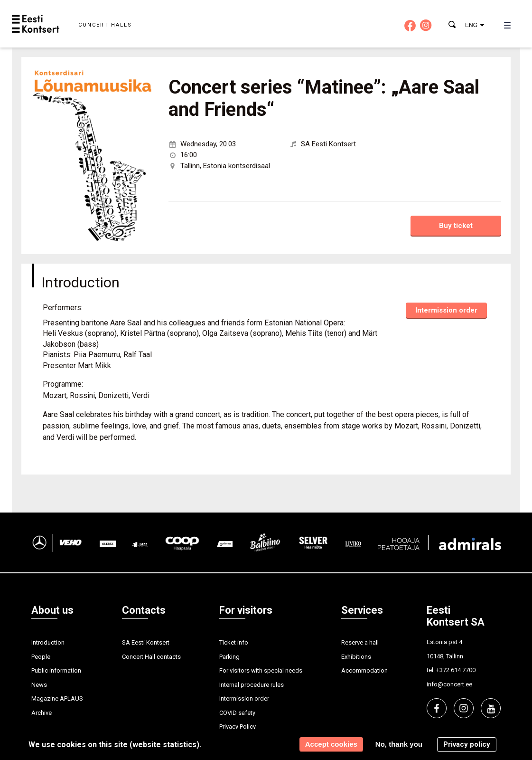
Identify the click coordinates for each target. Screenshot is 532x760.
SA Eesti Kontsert (146, 642)
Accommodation (364, 670)
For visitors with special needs (261, 670)
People (41, 657)
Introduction (48, 642)
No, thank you (399, 744)
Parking (229, 657)
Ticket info (234, 642)
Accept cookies (331, 744)
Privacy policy (467, 744)
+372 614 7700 (456, 670)
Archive (42, 713)
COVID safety (237, 713)
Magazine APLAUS (57, 698)
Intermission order (446, 310)
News (39, 685)
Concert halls (105, 25)
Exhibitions (356, 657)
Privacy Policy (238, 727)
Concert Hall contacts (151, 657)
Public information (56, 670)
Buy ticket (456, 226)
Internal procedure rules (252, 685)
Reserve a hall (360, 642)
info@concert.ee (449, 684)
